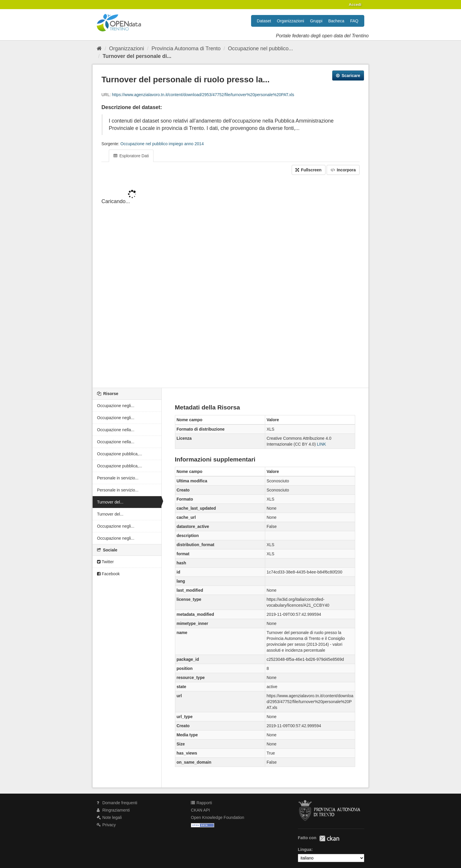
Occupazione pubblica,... (120, 454)
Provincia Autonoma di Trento (186, 48)
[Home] (99, 48)
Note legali (109, 817)
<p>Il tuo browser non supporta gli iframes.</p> (230, 282)
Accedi (355, 5)
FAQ (354, 21)
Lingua (305, 849)
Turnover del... (110, 502)
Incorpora (343, 170)
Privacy (106, 825)
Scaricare (348, 76)
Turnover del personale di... (137, 56)
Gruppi (316, 21)
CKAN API (200, 810)
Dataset (264, 21)
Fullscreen (309, 170)
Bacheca (336, 21)
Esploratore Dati (131, 156)
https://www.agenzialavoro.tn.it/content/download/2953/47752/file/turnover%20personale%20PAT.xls (203, 95)
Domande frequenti (117, 803)
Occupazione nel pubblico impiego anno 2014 (162, 144)
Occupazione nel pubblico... (260, 48)
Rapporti (201, 803)
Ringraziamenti (113, 810)
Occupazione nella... (116, 430)
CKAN (329, 838)
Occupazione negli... (116, 406)
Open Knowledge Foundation (217, 817)
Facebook (108, 574)
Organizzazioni (291, 21)
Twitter (105, 562)
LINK (321, 444)
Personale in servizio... (118, 478)
